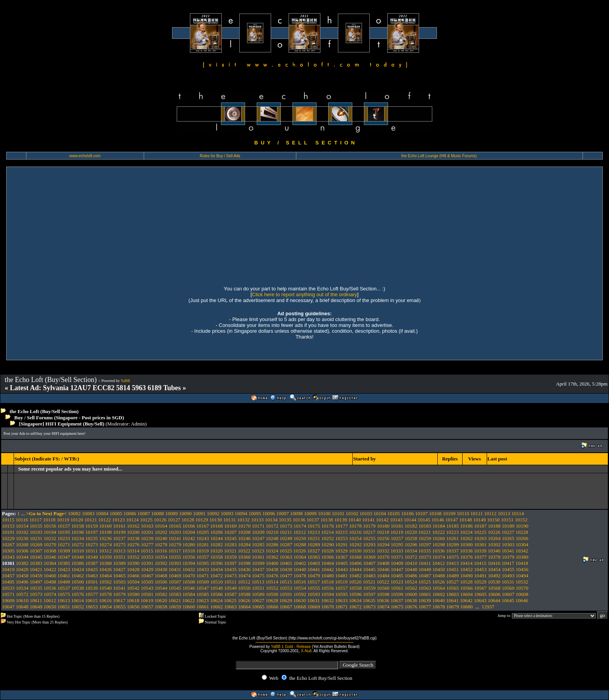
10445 (370, 569)
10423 (64, 569)
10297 (425, 545)
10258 (411, 538)
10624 (217, 600)
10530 (494, 582)
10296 (411, 545)
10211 (286, 532)
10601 (425, 594)
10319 (203, 551)
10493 (508, 576)
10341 (508, 551)
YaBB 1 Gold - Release (291, 647)
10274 (105, 545)
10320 (217, 551)
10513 (258, 582)
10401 (286, 563)
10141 (368, 520)
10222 (439, 532)
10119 (63, 520)
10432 (189, 569)
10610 (22, 600)
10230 (22, 538)
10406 (356, 563)
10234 (78, 538)
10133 (257, 520)
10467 (147, 576)
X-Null (306, 651)
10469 (175, 576)
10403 (314, 563)
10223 (453, 532)
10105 (394, 513)
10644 (494, 600)
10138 (327, 520)
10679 (453, 607)
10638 (411, 600)
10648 (22, 607)
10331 (369, 551)
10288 (300, 545)
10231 (36, 538)
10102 (352, 513)
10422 (50, 569)
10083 (88, 513)
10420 (22, 569)
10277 (147, 545)
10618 (133, 600)
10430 (161, 569)
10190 (522, 526)
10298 (439, 545)
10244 (217, 538)
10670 (328, 607)
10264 (494, 538)
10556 (328, 588)
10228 (522, 532)
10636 (383, 600)
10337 (453, 551)
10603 (453, 594)
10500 (78, 582)
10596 (356, 594)
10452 (467, 569)
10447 (397, 569)
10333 (397, 551)
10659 (175, 607)
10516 (300, 582)
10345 (36, 557)
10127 (174, 520)
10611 (36, 600)
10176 (328, 526)
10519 (342, 582)
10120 (77, 520)
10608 (522, 594)
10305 (8, 551)
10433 (203, 569)
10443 (342, 569)
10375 (453, 557)
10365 (314, 557)
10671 (342, 607)
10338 (466, 551)
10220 (411, 532)
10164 (161, 526)
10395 (203, 563)
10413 (453, 563)
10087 (144, 513)
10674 (383, 607)
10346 (50, 557)
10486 (411, 576)
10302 (494, 545)
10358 (217, 557)
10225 (480, 532)
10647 (8, 607)
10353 (147, 557)
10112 (490, 513)
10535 (36, 588)
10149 (479, 520)
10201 (147, 532)
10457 (8, 576)
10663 (231, 607)
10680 (467, 607)
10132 (243, 520)
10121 (91, 520)
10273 (92, 545)
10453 (481, 569)
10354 (161, 557)
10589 (258, 594)
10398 (244, 563)
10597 (370, 594)
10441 (314, 569)
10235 (92, 538)
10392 (161, 563)
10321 (231, 551)
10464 (105, 576)
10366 (328, 557)
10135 (285, 520)
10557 (342, 588)
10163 (147, 526)
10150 (493, 520)
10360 (244, 557)
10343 (8, 557)
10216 (355, 532)
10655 (119, 607)
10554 (300, 588)
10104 (380, 513)
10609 (8, 600)
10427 (119, 569)
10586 (217, 594)
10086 (130, 513)
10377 (481, 557)
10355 (175, 557)
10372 (411, 557)
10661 (203, 607)
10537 (64, 588)
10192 (22, 532)
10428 (133, 569)
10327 (314, 551)
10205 (203, 532)
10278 (161, 545)
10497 (36, 582)
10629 (286, 600)
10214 (328, 532)
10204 (189, 532)
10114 (518, 513)
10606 (494, 594)
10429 (147, 569)
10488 (439, 576)
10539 (92, 588)
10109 (449, 513)
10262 (467, 538)
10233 (64, 538)
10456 (522, 569)
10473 (231, 576)
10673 (370, 607)
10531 (508, 582)
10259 (425, 538)
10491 (481, 576)
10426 (105, 569)
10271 (64, 545)
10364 (300, 557)
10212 (300, 532)
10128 (188, 520)
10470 (189, 576)
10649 (36, 607)
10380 (522, 557)
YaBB (125, 381)
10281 (203, 545)
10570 (522, 588)
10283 (231, 545)
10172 (272, 526)
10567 (481, 588)
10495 (8, 582)
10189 (508, 526)
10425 (92, 569)
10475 (258, 576)
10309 (64, 551)
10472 (217, 576)
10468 (161, 576)
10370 (383, 557)
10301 (481, 545)
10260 (439, 538)
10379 (508, 557)
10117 (36, 520)
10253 (342, 538)
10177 (342, 526)
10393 (175, 563)
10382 (22, 563)
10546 (189, 588)
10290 (328, 545)
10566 (467, 588)
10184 (439, 526)
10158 (78, 526)
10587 (231, 594)
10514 (272, 582)
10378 (494, 557)
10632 (328, 600)
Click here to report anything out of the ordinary (305, 294)
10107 (422, 513)
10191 (8, 532)
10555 (314, 588)
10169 (231, 526)
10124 (132, 520)
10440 (300, 569)
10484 (383, 576)
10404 (328, 563)
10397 (231, 563)
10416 (494, 563)
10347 (64, 557)
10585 (203, 594)
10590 (272, 594)
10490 (467, 576)
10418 (522, 563)
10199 (119, 532)
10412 (439, 563)
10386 (78, 563)
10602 (439, 594)
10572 (22, 594)
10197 (92, 532)
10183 (425, 526)
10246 (244, 538)
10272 (78, 545)
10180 (383, 526)
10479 (314, 576)
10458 (22, 576)
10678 (439, 607)
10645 (508, 600)
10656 (133, 607)
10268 (22, 545)
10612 (50, 600)
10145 (424, 520)
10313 (119, 551)
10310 (78, 551)
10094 (241, 513)
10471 (203, 576)
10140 (354, 520)
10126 (160, 520)
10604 (467, 594)
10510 (217, 582)
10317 (175, 551)
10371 (397, 557)
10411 (425, 563)
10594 (328, 594)
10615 (91, 600)
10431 (175, 569)
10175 (314, 526)
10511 (230, 582)
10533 (8, 588)
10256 (383, 538)
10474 (244, 576)
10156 (50, 526)
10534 (22, 588)
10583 (175, 594)
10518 (328, 582)
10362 (272, 557)
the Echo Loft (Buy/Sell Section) (44, 411)
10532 (522, 582)
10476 (272, 576)
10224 (466, 532)
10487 (425, 576)
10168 (217, 526)
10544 (161, 588)
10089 (171, 513)
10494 (522, 576)
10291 (342, 545)
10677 (425, 607)
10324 (272, 551)
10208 (244, 532)
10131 (230, 520)
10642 (466, 600)
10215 (342, 532)
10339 (480, 551)
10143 (396, 520)
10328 (328, 551)
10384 (50, 563)
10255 (370, 538)
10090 (185, 513)
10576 (78, 594)
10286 (272, 545)
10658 (161, 607)
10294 (383, 545)
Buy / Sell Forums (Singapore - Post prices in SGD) (69, 418)
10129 (202, 520)
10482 (356, 576)
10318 (189, 551)
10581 (147, 594)
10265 (508, 538)
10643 (480, 600)
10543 (147, 588)
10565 (453, 588)
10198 (105, 532)
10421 (36, 569)
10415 (480, 563)
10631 (314, 600)
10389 (119, 563)
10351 (119, 557)
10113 (504, 513)
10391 (147, 563)
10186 (467, 526)
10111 (477, 513)
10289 (314, 545)
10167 (203, 526)
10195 (64, 532)
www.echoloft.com (85, 156)
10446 (383, 569)
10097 (283, 513)
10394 (189, 563)
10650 (50, 607)
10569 (508, 588)
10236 (105, 538)
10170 (244, 526)
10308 (50, 551)
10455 (508, 569)
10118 (49, 520)
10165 (175, 526)
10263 (481, 538)
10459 (36, 576)
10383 (36, 563)
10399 (258, 563)
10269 (36, 545)
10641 (453, 600)
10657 (147, 607)
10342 (522, 551)
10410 (411, 563)
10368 (356, 557)
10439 (286, 569)
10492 (494, 576)
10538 (78, 588)
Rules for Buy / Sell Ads (220, 156)
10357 (203, 557)
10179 (370, 526)
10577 (92, 594)
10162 (133, 526)
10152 (521, 520)
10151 (507, 520)
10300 (467, 545)
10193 (36, 532)
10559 (370, 588)
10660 (189, 607)
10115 (8, 520)
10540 (105, 588)
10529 (480, 582)
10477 (286, 576)
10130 (216, 520)
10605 (481, 594)
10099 (311, 513)
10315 (147, 551)
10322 (244, 551)
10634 (355, 600)
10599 (397, 594)
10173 (286, 526)
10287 (286, 545)
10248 (272, 538)
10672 (356, 607)
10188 (494, 526)
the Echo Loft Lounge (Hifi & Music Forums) (439, 156)
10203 (175, 532)
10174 (300, 526)
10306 (22, 551)
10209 (258, 532)
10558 (356, 588)
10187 (481, 526)
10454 (494, 569)
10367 (342, 557)
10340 (494, 551)
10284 (244, 545)
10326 (300, 551)
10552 (272, 588)
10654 (105, 607)
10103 (366, 513)
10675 (397, 607)
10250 (300, 538)
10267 (8, 545)
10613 (64, 600)
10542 (133, 588)
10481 (342, 576)
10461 (64, 576)
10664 (244, 607)
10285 (258, 545)
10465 (119, 576)
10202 (161, 532)
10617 (119, 600)
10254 (356, 538)
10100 (325, 513)
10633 (342, 600)
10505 (147, 582)
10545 (175, 588)
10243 (203, 538)
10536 (50, 588)
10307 (36, 551)
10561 (397, 588)
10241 (175, 538)
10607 (508, 594)
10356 (189, 557)
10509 (203, 582)
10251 (314, 538)
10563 (425, 588)
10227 (508, 532)
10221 (425, 532)
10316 (161, 551)
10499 (64, 582)
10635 (369, 600)
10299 (453, 545)
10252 (328, 538)
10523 (397, 582)
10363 (286, 557)
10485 (397, 576)
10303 (508, 545)
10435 (231, 569)
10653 (92, 607)
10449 (425, 569)
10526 (439, 582)
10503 (119, 582)
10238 (133, 538)
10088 (158, 513)
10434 (217, 569)
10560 (383, 588)
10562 (411, 588)
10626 (244, 600)
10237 (119, 538)
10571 (8, 594)
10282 (217, 545)
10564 (439, 588)
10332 (383, 551)
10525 (425, 582)
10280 (189, 545)
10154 (22, 526)
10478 (300, 576)
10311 (92, 551)
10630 (300, 600)
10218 (383, 532)
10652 (78, 607)
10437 (258, 569)
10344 (22, 557)
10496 (22, 582)
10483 (370, 576)
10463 (92, 576)
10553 (286, 588)
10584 (189, 594)
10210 (272, 532)
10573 (36, 594)
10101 (338, 513)
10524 (411, 582)
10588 (244, 594)
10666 (272, 607)
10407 (370, 563)
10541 (119, 588)
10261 (453, 538)
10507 (175, 582)
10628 (272, 600)
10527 (453, 582)
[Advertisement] (304, 225)
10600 (411, 594)
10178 (356, 526)
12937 (488, 607)
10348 (78, 557)
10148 (465, 520)
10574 (50, 594)
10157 (64, 526)
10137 (313, 520)
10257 (397, 538)
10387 (92, 563)
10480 (328, 576)
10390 (133, 563)
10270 (50, 545)
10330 (355, 551)
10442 (328, 569)
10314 (133, 551)
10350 (105, 557)
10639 (425, 600)
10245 (231, 538)
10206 (217, 532)
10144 (410, 520)
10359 (231, 557)
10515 (286, 582)
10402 (300, 563)
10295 (397, 545)
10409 (397, 563)
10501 (92, 582)
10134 (271, 520)
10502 (105, 582)
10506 (161, 582)
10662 (217, 607)
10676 (411, 607)
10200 (133, 532)
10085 (116, 513)
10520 (355, 582)
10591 (286, 594)
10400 (272, 563)
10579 (119, 594)
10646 (522, 600)
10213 (314, 532)
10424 (78, 569)
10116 (22, 520)
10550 (244, 588)
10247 (258, 538)
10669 (314, 607)
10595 (342, 594)
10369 (370, 557)
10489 (453, 576)
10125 (146, 520)
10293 (370, 545)
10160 (105, 526)
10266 (522, 538)
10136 (299, 520)
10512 (244, 582)
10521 (369, 582)
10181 (397, 526)
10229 (8, 538)
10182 (411, 526)
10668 (300, 607)
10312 (105, 551)
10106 (408, 513)
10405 (342, 563)
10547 (203, 588)
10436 (244, 569)
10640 (439, 600)
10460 (50, 576)
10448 (411, 569)
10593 (314, 594)
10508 (189, 582)
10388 (105, 563)
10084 (102, 513)
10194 (50, 532)
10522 (383, 582)
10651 (64, 607)
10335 (425, 551)
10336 (439, 551)
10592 (300, 594)
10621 (175, 600)
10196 (78, 532)
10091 (199, 513)
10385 (64, 563)
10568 (494, 588)
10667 (286, 607)
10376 (467, 557)
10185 (453, 526)
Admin (138, 424)
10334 (411, 551)
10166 (189, 526)
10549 (231, 588)
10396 (217, 563)
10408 (383, 563)
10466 (133, 576)
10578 (105, 594)
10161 (119, 526)
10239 (147, 538)
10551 (258, 588)
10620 (161, 600)
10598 (383, 594)
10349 (92, 557)
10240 (161, 538)
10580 (133, 594)
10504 (133, 582)
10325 (286, 551)
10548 (217, 588)
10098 (297, 513)
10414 (466, 563)
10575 (64, 594)
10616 (105, 600)
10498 (50, 582)
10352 (133, 557)
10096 (269, 513)
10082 (74, 513)
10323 (258, 551)
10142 (382, 520)
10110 (463, 513)
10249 (286, 538)
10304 (522, 545)
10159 (92, 526)
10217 (369, 532)
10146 (438, 520)
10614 (77, 600)
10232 (50, 538)
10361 (258, 557)
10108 (436, 513)
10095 (255, 513)
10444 (356, 569)
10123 (119, 520)
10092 (213, 513)
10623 (203, 600)
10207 (231, 532)
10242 (189, 538)
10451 (453, 569)
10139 (341, 520)
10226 (494, 532)
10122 (105, 520)
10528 (466, 582)
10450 (439, 569)
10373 (425, 557)
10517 (314, 582)
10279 (175, 545)
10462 (78, 576)
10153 (8, 526)
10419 (8, 569)
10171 (258, 526)
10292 (356, 545)
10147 (452, 520)
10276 (133, 545)
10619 (147, 600)
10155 (36, 526)
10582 (161, 594)
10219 (397, 532)
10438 (272, 569)
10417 (508, 563)
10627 (258, 600)
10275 (119, 545)
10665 (258, 607)
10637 (397, 600)
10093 (227, 513)
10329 (342, 551)
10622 (189, 600)
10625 (231, 600)
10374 (439, 557)
